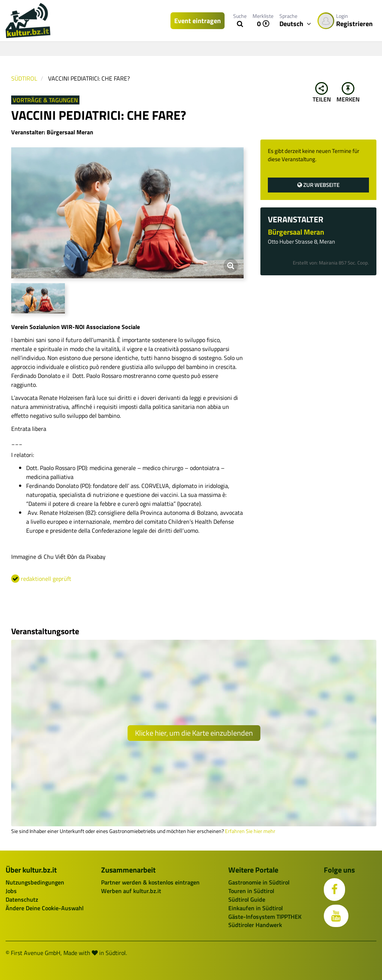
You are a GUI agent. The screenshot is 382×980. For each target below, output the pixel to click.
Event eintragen (198, 21)
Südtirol (24, 78)
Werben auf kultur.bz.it (131, 891)
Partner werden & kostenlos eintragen (150, 882)
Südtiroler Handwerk (255, 925)
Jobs (11, 891)
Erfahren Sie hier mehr (250, 831)
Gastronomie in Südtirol (259, 882)
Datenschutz (22, 899)
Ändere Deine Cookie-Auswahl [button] (45, 908)
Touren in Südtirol (251, 891)
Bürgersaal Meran (296, 232)
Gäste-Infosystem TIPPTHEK (265, 917)
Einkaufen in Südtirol (256, 908)
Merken (348, 93)
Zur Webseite (318, 185)
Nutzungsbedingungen (35, 882)
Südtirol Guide (247, 899)
